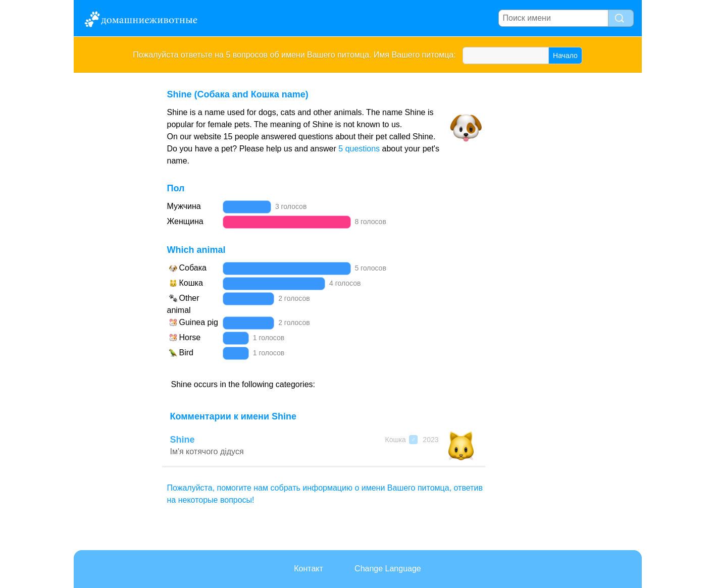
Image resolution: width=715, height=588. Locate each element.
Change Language (388, 569)
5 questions (359, 149)
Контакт (309, 569)
